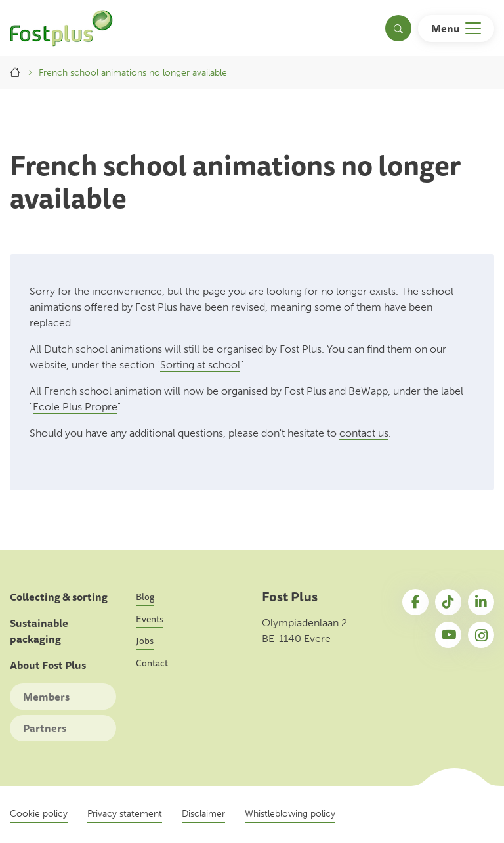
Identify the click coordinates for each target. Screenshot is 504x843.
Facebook (415, 602)
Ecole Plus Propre (75, 407)
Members (46, 697)
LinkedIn (481, 602)
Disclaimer (203, 814)
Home (16, 73)
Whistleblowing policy (290, 814)
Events (150, 619)
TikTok (448, 602)
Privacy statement (125, 814)
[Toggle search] (398, 28)
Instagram (481, 635)
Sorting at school (200, 365)
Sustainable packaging (39, 631)
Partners (45, 728)
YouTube (448, 635)
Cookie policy (39, 814)
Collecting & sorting (59, 597)
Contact (152, 663)
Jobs (145, 641)
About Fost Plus (48, 665)
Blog (145, 597)
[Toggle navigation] (456, 29)
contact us (364, 433)
